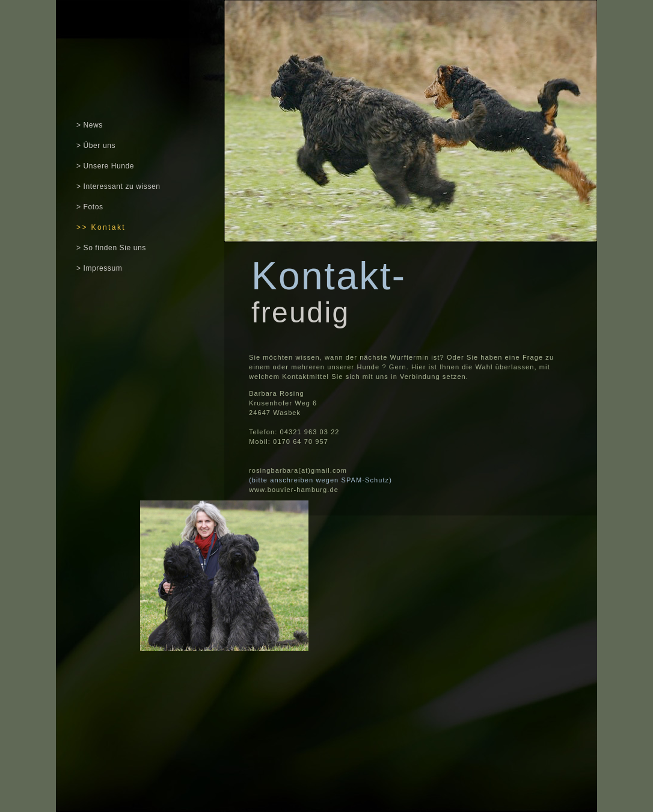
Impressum (103, 268)
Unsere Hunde (109, 166)
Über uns (98, 146)
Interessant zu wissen (122, 186)
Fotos (94, 207)
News (93, 125)
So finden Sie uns (115, 248)
